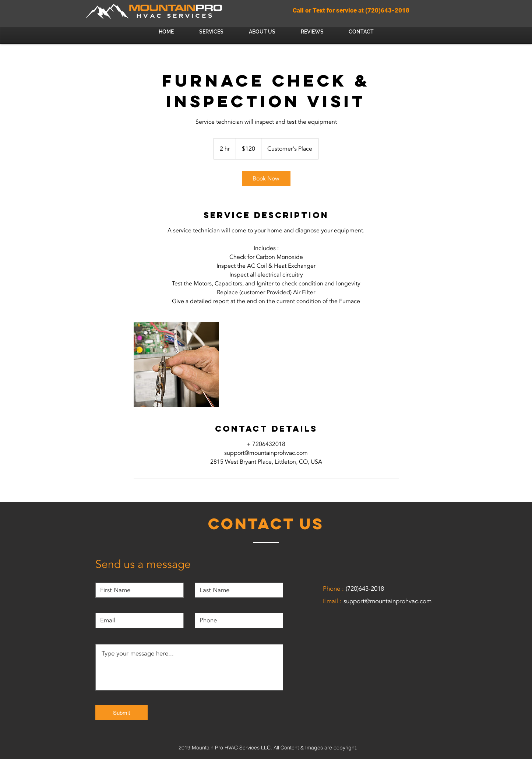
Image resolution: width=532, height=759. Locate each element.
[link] (266, 179)
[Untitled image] (176, 365)
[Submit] (121, 713)
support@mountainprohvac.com (387, 601)
